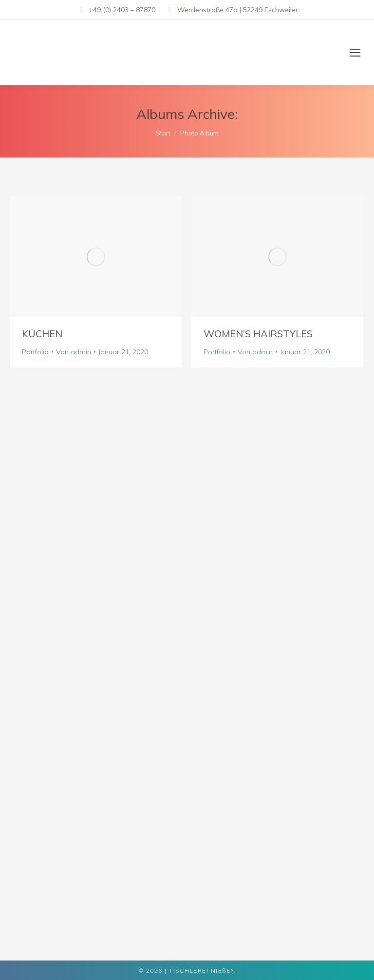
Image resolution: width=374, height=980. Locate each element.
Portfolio (35, 352)
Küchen (42, 334)
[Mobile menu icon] (355, 53)
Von (74, 352)
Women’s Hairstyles (258, 334)
